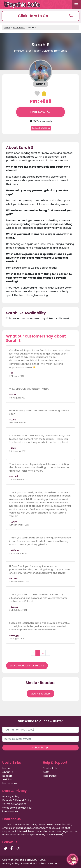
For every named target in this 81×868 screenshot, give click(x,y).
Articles (7, 780)
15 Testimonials (40, 121)
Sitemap (53, 864)
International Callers (34, 864)
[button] (40, 16)
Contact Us (50, 768)
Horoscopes (10, 783)
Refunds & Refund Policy (17, 800)
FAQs (46, 772)
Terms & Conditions (14, 804)
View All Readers (40, 694)
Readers (7, 776)
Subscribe (40, 748)
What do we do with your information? (17, 810)
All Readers (19, 28)
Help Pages (50, 776)
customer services (51, 831)
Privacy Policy (11, 797)
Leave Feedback (41, 128)
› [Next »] (48, 653)
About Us (8, 772)
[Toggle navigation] (76, 5)
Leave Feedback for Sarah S (27, 666)
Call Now (40, 112)
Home (7, 28)
